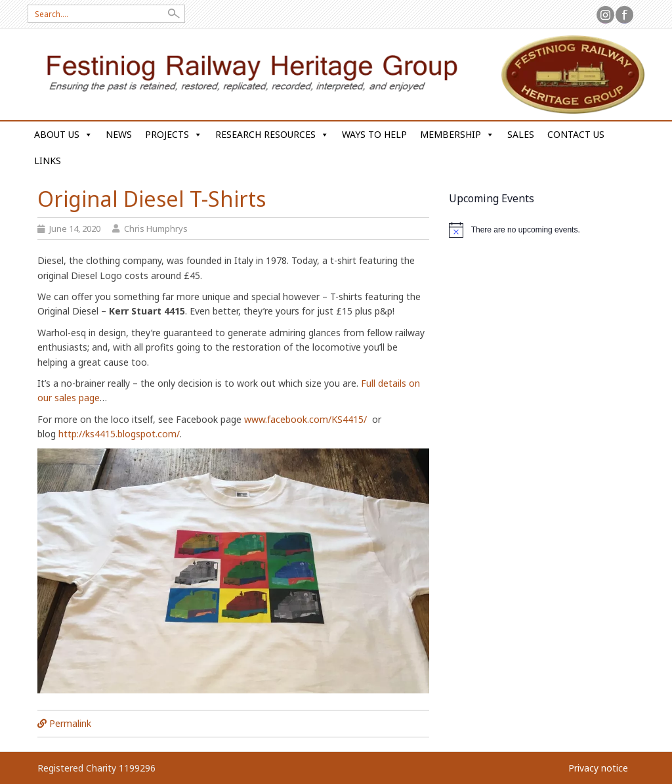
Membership (457, 134)
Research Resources (272, 134)
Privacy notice (598, 768)
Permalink (70, 723)
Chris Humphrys (156, 229)
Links (48, 161)
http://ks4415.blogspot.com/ (119, 434)
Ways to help (374, 134)
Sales (521, 134)
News (119, 134)
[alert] (542, 230)
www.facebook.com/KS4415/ (305, 419)
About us (63, 134)
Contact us (576, 134)
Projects (174, 134)
